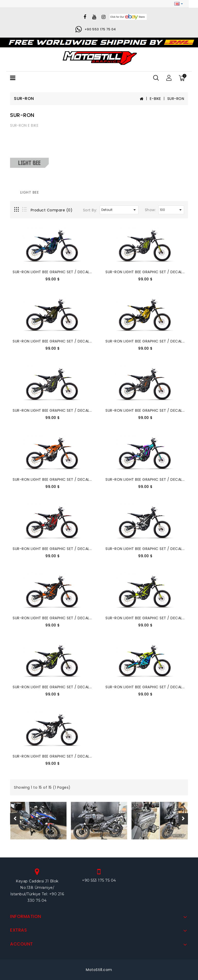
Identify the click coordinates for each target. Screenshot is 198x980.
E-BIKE (155, 99)
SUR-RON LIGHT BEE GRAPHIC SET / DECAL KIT (54, 272)
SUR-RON (176, 99)
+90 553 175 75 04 (100, 29)
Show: (150, 210)
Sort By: (90, 210)
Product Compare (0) (52, 210)
